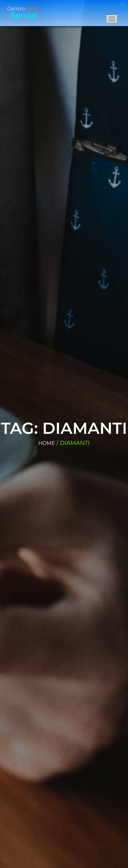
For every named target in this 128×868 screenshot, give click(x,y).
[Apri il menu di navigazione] (112, 19)
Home (46, 443)
